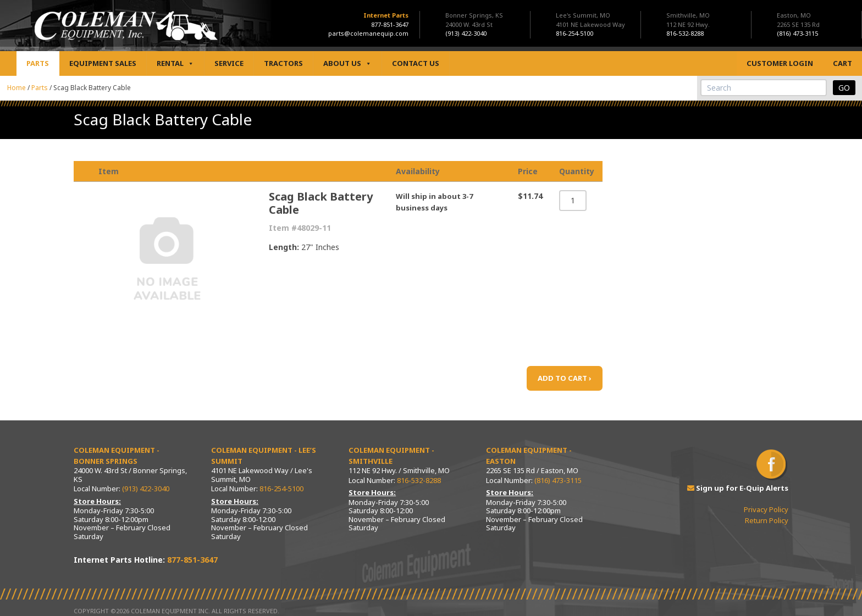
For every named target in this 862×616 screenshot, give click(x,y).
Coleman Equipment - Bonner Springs (117, 456)
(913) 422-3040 (146, 489)
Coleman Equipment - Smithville (391, 456)
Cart (842, 63)
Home (16, 88)
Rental (175, 63)
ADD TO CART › (565, 378)
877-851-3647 (390, 24)
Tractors (283, 63)
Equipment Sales (103, 63)
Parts (38, 63)
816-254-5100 (281, 489)
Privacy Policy (766, 509)
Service (229, 63)
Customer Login (780, 63)
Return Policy (767, 520)
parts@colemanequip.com (368, 33)
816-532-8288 (419, 480)
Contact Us (416, 63)
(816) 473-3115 (558, 480)
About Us (347, 63)
